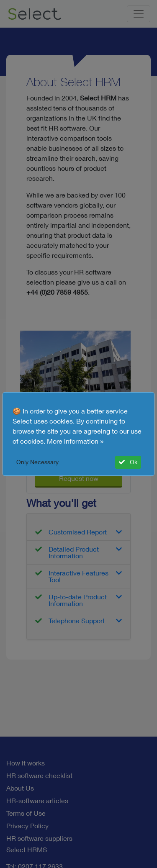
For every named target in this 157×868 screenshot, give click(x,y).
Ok (128, 462)
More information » (75, 441)
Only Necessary (37, 462)
